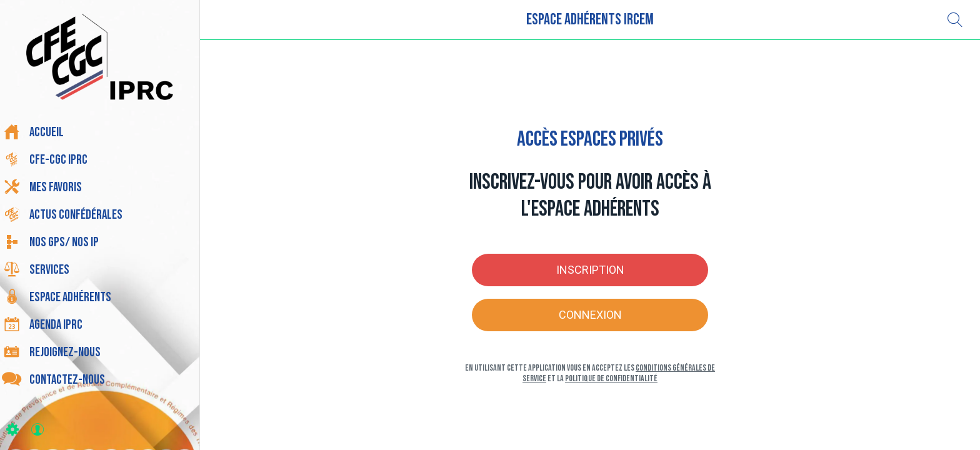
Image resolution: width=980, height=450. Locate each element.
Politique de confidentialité (611, 378)
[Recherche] (955, 20)
